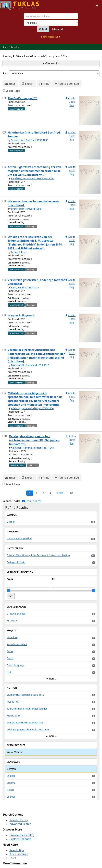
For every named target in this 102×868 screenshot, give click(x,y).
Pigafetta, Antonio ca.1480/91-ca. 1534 (33, 178)
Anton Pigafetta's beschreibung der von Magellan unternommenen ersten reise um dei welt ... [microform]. (34, 171)
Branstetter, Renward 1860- (26, 209)
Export (27, 84)
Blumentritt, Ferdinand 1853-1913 (30, 365)
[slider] (8, 591)
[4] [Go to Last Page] (72, 493)
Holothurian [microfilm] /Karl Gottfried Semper (34, 134)
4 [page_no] (50, 493)
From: (10, 579)
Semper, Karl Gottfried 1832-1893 (30, 140)
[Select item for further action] (4, 98)
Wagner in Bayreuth (21, 315)
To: (53, 579)
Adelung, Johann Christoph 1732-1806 (32, 408)
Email (10, 84)
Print (44, 84)
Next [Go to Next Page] (61, 493)
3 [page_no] (43, 493)
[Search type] (51, 23)
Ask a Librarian (19, 854)
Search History (19, 820)
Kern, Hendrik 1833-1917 (25, 287)
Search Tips (17, 850)
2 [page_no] (37, 493)
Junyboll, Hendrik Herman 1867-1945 (33, 448)
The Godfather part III (23, 98)
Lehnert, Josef (19, 252)
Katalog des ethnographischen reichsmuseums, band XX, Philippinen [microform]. (34, 440)
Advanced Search (20, 824)
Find (43, 29)
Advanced (57, 29)
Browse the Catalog (22, 835)
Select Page (13, 91)
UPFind (8, 4)
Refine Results (51, 63)
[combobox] (51, 16)
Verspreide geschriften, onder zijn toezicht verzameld (36, 282)
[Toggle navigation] (97, 5)
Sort (5, 73)
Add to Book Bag (67, 84)
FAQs (13, 858)
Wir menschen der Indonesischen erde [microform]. (34, 203)
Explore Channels (20, 839)
